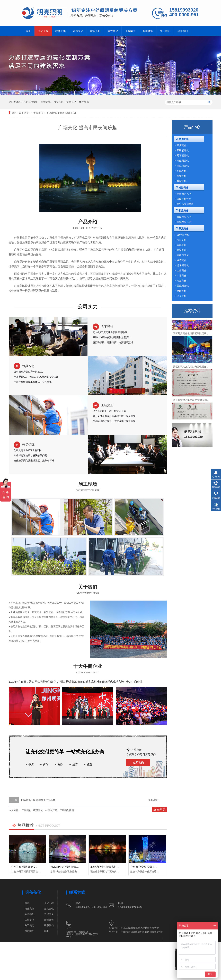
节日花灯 (182, 240)
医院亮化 (182, 171)
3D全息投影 (183, 235)
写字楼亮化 (183, 155)
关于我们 (165, 31)
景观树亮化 (183, 286)
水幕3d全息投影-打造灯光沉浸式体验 (73, 867)
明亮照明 (71, 932)
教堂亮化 (182, 181)
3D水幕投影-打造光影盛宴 (106, 867)
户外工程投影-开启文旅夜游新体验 (31, 867)
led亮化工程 (51, 810)
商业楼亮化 (183, 166)
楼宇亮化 (84, 102)
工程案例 (130, 31)
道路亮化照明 (184, 199)
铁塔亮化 (182, 260)
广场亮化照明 (67, 810)
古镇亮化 (182, 250)
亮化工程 (43, 31)
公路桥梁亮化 (184, 217)
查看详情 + (154, 800)
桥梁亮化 (95, 31)
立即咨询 (138, 763)
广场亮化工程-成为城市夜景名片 (38, 800)
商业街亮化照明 (185, 204)
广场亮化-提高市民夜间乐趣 (62, 113)
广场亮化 (26, 810)
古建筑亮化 (183, 255)
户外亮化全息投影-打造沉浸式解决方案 (154, 867)
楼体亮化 (60, 31)
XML (47, 931)
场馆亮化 (182, 176)
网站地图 (29, 931)
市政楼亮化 (183, 161)
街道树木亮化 (184, 194)
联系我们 (183, 31)
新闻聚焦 (148, 31)
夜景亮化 (38, 810)
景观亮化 (113, 31)
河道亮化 (182, 281)
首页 (28, 31)
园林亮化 (182, 245)
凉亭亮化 (182, 296)
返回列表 (160, 809)
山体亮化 (182, 270)
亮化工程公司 (31, 102)
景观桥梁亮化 (184, 222)
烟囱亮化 (182, 291)
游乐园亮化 (183, 265)
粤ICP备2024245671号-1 (82, 935)
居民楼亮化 (183, 150)
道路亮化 (78, 31)
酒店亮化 (182, 145)
